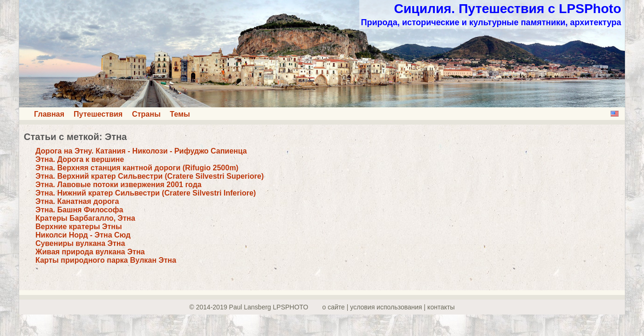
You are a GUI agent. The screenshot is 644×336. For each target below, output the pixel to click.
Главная (49, 114)
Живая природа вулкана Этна (90, 252)
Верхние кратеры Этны (79, 227)
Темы (180, 114)
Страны (146, 114)
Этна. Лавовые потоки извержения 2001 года (118, 185)
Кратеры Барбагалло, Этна (85, 218)
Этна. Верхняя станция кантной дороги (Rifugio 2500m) (137, 168)
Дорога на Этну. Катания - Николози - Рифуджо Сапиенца (141, 151)
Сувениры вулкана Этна (80, 243)
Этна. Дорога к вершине (80, 159)
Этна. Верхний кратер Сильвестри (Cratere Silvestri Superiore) (150, 176)
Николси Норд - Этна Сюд (83, 235)
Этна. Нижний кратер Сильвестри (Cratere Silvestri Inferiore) (146, 193)
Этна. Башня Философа (79, 210)
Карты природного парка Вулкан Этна (106, 260)
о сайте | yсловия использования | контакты (389, 307)
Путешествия (98, 114)
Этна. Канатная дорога (77, 201)
